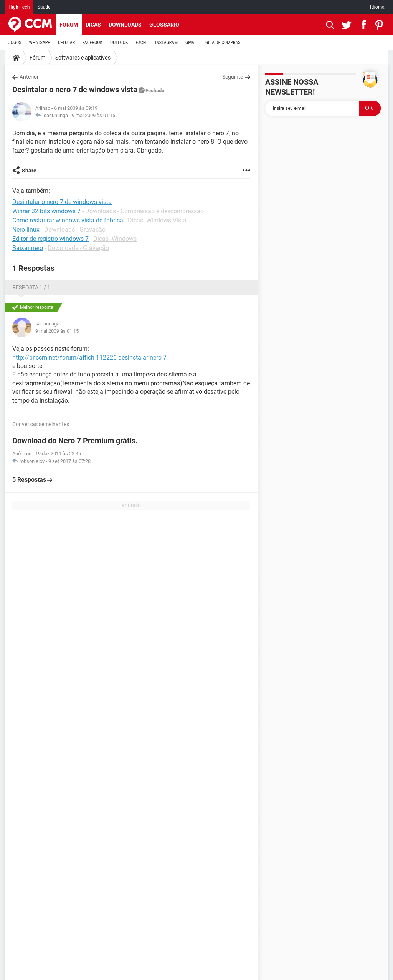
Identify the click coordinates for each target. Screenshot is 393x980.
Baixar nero (28, 248)
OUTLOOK (119, 43)
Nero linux (26, 230)
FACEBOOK (92, 43)
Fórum (69, 25)
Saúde (44, 7)
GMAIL (192, 43)
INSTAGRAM (166, 43)
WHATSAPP (40, 43)
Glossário (164, 25)
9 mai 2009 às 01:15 (93, 115)
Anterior (29, 77)
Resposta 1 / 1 (31, 287)
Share (29, 171)
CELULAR (66, 43)
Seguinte (233, 77)
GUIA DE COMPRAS (223, 43)
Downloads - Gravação (75, 230)
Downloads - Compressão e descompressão (144, 211)
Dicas (93, 25)
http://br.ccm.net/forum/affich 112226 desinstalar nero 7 (89, 357)
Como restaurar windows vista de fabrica (68, 220)
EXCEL (141, 43)
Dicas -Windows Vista (157, 220)
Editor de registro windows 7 (50, 239)
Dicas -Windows (115, 239)
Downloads (125, 25)
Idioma (377, 7)
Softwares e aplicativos (83, 58)
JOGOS (15, 43)
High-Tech (19, 7)
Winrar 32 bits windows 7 (46, 211)
